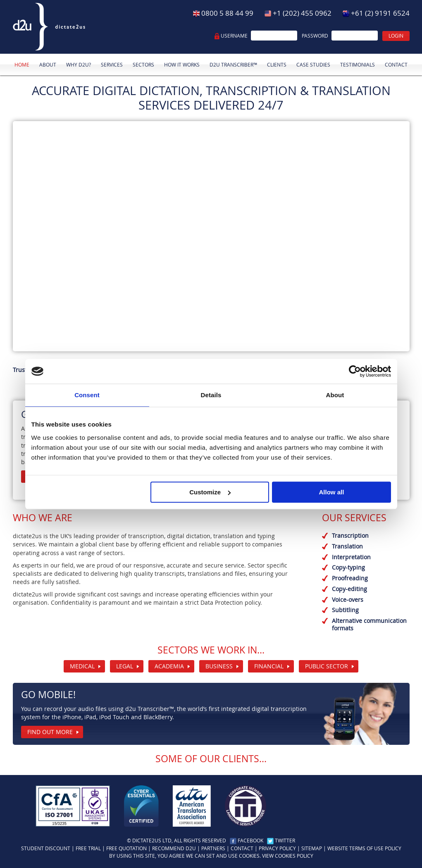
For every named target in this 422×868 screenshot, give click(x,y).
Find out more (50, 732)
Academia (169, 666)
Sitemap (312, 848)
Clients (277, 64)
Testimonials (358, 64)
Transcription (350, 535)
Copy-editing (349, 589)
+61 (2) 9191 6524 (380, 13)
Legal (125, 666)
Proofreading (350, 578)
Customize (210, 492)
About (48, 64)
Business (219, 666)
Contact (396, 64)
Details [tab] (211, 395)
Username (234, 36)
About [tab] (335, 395)
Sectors (143, 64)
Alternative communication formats (369, 624)
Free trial (88, 848)
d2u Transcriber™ (233, 64)
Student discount (46, 848)
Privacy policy (277, 848)
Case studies (313, 64)
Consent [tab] (87, 395)
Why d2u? (79, 64)
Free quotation (126, 848)
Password (315, 36)
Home (22, 64)
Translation (347, 546)
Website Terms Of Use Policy (364, 848)
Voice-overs (348, 600)
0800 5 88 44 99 (227, 13)
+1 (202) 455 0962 (302, 13)
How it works (182, 64)
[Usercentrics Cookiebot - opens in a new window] (355, 371)
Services (112, 64)
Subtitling (345, 610)
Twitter (285, 841)
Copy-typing (348, 567)
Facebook (250, 841)
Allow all (332, 492)
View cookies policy (288, 856)
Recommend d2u (174, 848)
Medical (82, 666)
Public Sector (327, 666)
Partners (213, 848)
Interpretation (351, 557)
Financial (269, 666)
